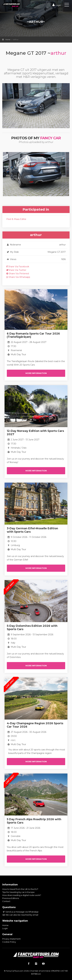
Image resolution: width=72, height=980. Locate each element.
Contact (6, 901)
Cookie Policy (9, 942)
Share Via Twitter (16, 270)
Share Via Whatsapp (18, 277)
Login (56, 5)
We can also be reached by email (20, 915)
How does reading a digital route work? (22, 895)
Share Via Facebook (18, 267)
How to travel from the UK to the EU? (20, 889)
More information (36, 373)
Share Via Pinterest (18, 274)
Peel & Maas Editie (16, 219)
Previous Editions (11, 898)
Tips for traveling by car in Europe (18, 892)
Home (8, 40)
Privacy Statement (11, 939)
